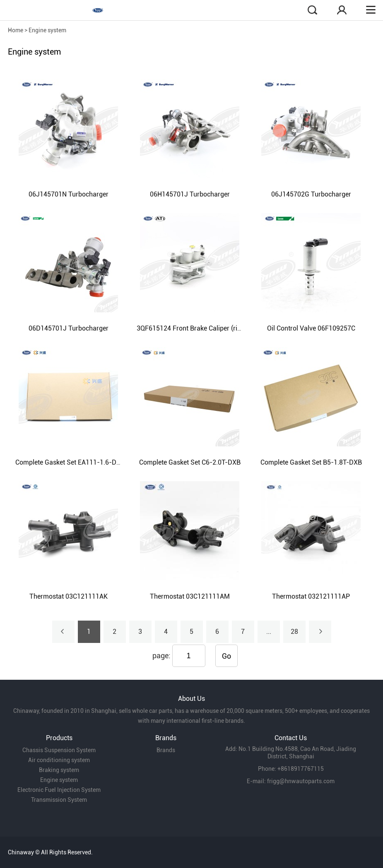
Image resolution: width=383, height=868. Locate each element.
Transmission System (59, 800)
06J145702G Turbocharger (311, 194)
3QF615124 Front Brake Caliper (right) (193, 328)
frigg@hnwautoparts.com (301, 781)
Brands (166, 750)
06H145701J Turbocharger (190, 194)
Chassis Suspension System (59, 750)
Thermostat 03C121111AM (190, 596)
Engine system (47, 30)
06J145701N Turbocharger (69, 194)
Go (226, 656)
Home (16, 30)
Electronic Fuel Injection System (59, 790)
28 (294, 632)
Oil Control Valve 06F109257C (311, 328)
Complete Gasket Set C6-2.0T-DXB (190, 462)
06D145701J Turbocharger (69, 328)
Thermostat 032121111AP (311, 596)
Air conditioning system (59, 760)
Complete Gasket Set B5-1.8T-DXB (311, 462)
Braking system (59, 770)
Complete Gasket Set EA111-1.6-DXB (70, 462)
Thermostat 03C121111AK (69, 596)
